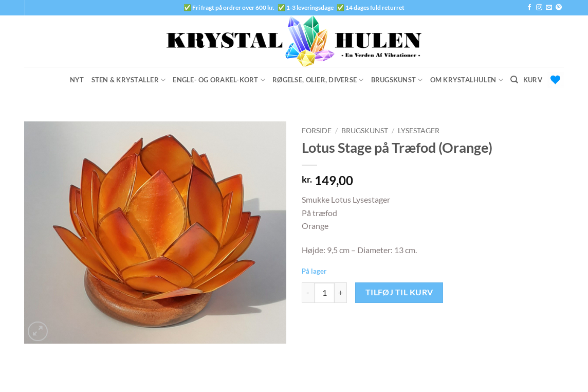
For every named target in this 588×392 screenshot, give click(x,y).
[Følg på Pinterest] (559, 8)
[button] (544, 80)
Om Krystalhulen (467, 80)
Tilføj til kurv (399, 292)
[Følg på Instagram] (539, 8)
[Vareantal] (324, 293)
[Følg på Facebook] (529, 8)
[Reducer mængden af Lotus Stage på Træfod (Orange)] (308, 293)
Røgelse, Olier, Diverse (318, 80)
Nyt (77, 80)
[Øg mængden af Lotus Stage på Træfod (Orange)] (341, 293)
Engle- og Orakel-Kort (219, 80)
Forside (317, 131)
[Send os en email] (549, 8)
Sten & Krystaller (129, 80)
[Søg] (514, 80)
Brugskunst (397, 80)
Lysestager (419, 131)
